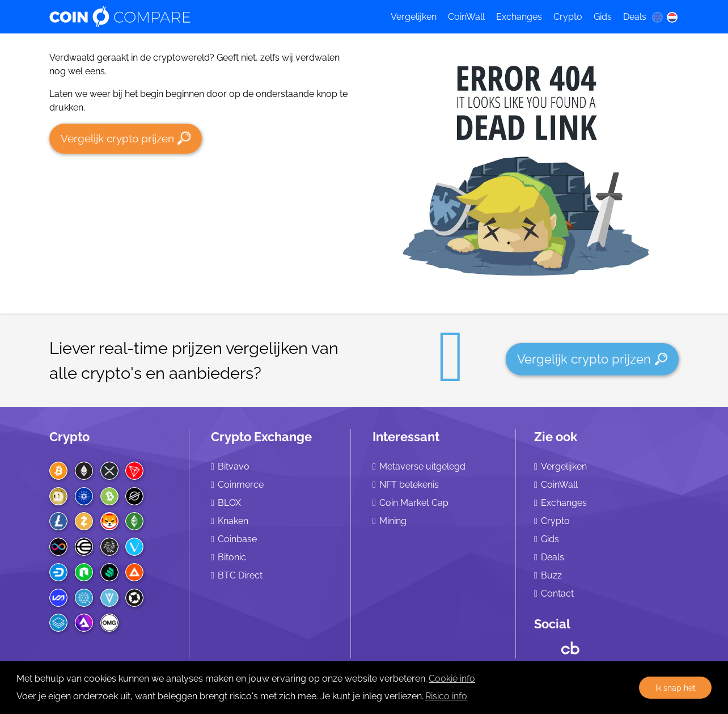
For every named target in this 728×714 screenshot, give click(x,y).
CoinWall (466, 17)
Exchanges (519, 17)
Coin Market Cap (414, 503)
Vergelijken (414, 17)
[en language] (657, 17)
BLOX (229, 503)
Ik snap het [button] (676, 688)
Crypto (568, 17)
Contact (557, 593)
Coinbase (237, 539)
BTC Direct (240, 575)
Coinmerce (241, 485)
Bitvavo (234, 466)
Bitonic (232, 557)
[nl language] (672, 17)
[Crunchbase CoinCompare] (570, 645)
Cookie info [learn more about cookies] (452, 679)
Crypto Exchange (261, 437)
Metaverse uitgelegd (422, 466)
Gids (603, 17)
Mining (393, 521)
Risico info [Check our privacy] (446, 696)
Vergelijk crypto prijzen (126, 138)
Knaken (233, 521)
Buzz (551, 575)
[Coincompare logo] (209, 17)
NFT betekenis (409, 485)
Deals (635, 17)
